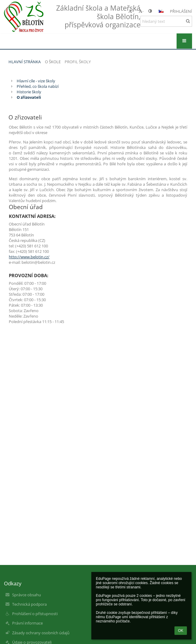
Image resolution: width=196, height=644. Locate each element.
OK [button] (181, 631)
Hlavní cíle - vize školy (36, 81)
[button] (161, 11)
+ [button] (131, 11)
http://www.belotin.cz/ (29, 257)
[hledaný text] (166, 21)
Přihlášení (181, 11)
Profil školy (78, 62)
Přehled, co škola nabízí (38, 86)
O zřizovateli (29, 97)
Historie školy (29, 92)
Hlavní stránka (25, 62)
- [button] (141, 11)
